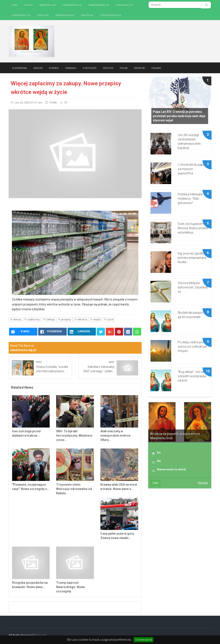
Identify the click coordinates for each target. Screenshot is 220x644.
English (38, 68)
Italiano (156, 68)
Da (159, 452)
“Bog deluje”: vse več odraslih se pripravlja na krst (192, 376)
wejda (95, 320)
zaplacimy (32, 320)
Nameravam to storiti (171, 469)
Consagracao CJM (21, 15)
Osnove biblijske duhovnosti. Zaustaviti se (193, 287)
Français (71, 68)
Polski (124, 68)
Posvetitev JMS (48, 5)
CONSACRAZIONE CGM (111, 15)
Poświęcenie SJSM (65, 15)
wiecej (15, 320)
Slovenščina (19, 68)
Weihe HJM (43, 15)
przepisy (64, 320)
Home (15, 5)
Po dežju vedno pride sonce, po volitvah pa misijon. (192, 347)
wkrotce (81, 320)
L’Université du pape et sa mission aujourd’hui (193, 169)
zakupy (49, 320)
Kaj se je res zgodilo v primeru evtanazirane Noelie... (192, 258)
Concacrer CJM (124, 5)
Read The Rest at (23, 348)
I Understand (143, 640)
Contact (28, 5)
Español (54, 68)
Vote (155, 483)
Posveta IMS (87, 15)
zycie (109, 320)
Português (90, 68)
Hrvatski (139, 68)
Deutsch (108, 68)
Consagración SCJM (99, 5)
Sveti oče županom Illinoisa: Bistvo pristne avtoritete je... (193, 228)
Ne (159, 461)
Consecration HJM (72, 5)
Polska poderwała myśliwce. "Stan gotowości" (190, 199)
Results (203, 483)
